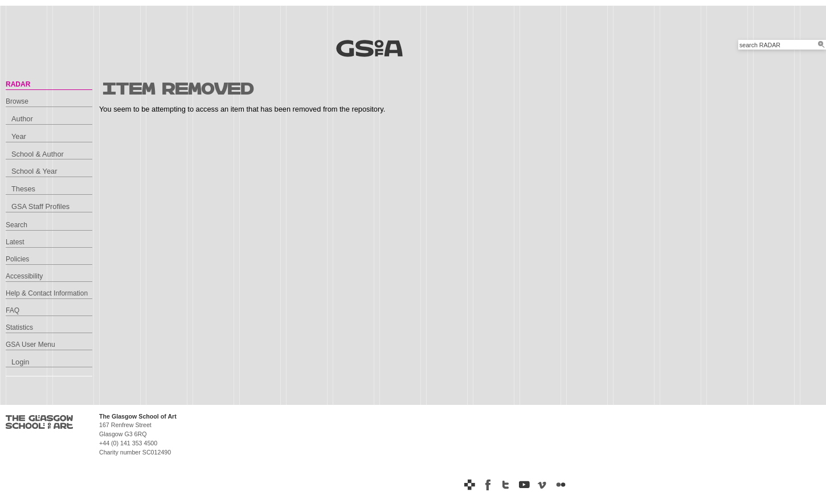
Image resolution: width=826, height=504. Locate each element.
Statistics (19, 327)
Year (19, 136)
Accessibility (24, 276)
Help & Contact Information (47, 293)
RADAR (18, 84)
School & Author (38, 154)
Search (17, 225)
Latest (15, 242)
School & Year (34, 171)
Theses (23, 189)
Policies (17, 259)
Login (20, 362)
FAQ (13, 310)
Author (22, 119)
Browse (17, 101)
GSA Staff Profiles (40, 206)
